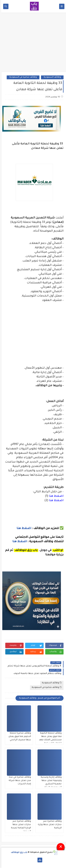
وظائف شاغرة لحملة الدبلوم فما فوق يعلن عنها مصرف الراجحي (18, 737)
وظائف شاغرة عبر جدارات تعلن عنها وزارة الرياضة (48, 825)
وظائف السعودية (51, 77)
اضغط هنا (55, 496)
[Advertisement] (33, 43)
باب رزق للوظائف (18, 852)
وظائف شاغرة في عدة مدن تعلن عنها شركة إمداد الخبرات (19, 781)
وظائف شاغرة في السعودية (22, 77)
